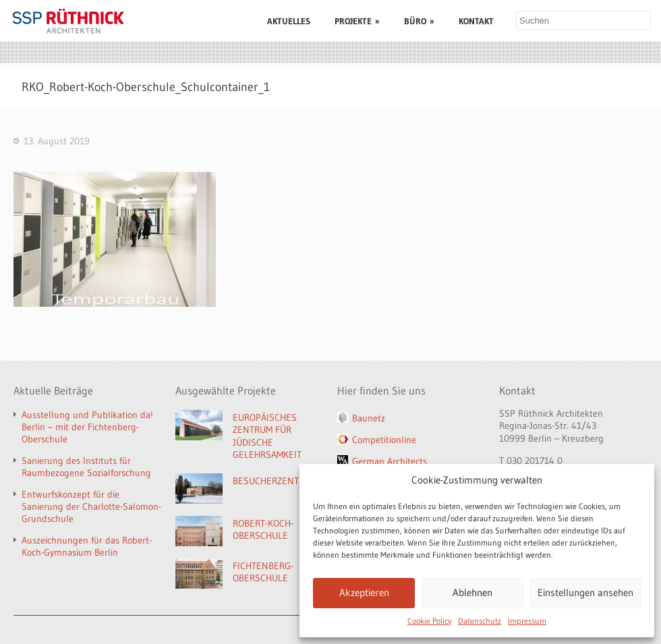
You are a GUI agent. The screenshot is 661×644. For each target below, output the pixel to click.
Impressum (527, 621)
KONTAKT (476, 21)
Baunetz (369, 418)
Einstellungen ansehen (585, 592)
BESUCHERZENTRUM (275, 481)
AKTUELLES (289, 21)
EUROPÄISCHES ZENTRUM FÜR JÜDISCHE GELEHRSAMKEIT (267, 436)
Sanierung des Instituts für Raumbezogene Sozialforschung (86, 467)
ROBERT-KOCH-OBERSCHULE (263, 530)
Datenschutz (480, 621)
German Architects (390, 461)
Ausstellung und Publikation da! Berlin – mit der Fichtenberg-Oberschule (87, 427)
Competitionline (384, 440)
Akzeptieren (364, 592)
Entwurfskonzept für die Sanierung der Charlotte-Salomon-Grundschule (91, 506)
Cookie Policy (429, 621)
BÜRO (419, 21)
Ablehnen (472, 592)
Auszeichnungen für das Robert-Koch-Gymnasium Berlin (87, 546)
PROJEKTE (357, 21)
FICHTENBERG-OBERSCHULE (263, 572)
